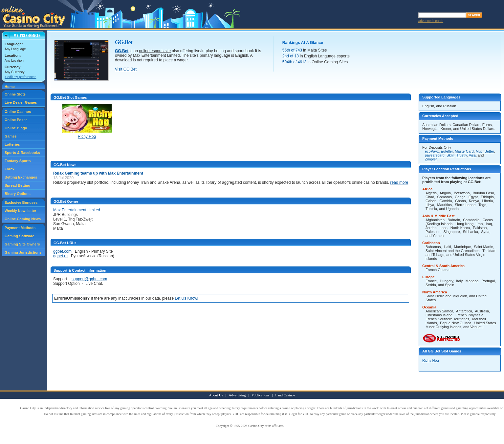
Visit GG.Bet (126, 69)
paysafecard (435, 155)
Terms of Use (294, 426)
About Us (216, 395)
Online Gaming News (23, 219)
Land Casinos (285, 395)
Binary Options (18, 194)
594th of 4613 (294, 62)
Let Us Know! (187, 298)
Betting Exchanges (21, 177)
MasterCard (464, 151)
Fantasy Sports (18, 161)
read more (399, 182)
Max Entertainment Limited (77, 210)
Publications (260, 395)
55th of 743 (292, 50)
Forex (10, 169)
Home (10, 87)
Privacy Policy (315, 426)
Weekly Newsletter (20, 211)
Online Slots (15, 94)
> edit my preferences (20, 77)
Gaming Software (19, 236)
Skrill (450, 155)
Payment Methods (20, 228)
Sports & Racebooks (22, 153)
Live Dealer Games (21, 102)
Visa (472, 155)
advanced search (431, 21)
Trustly (462, 155)
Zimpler (431, 159)
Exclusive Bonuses (21, 202)
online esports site (155, 51)
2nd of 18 (291, 56)
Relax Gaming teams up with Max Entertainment (98, 173)
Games (11, 136)
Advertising (237, 395)
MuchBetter (485, 151)
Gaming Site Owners (22, 244)
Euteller (447, 151)
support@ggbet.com (89, 279)
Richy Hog (431, 360)
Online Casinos (18, 112)
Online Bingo (16, 128)
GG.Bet (122, 51)
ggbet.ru (60, 256)
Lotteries (12, 144)
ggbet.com (62, 251)
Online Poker (16, 120)
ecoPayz (432, 151)
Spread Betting (17, 185)
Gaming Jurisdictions (23, 252)
